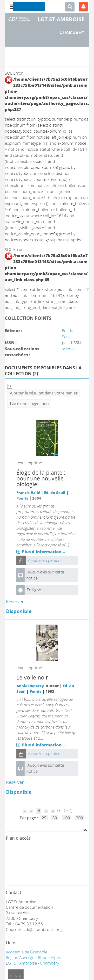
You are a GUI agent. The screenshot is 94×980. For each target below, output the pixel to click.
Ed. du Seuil (55, 493)
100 (67, 818)
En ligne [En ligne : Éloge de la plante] (34, 590)
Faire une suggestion (29, 404)
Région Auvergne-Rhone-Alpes (33, 957)
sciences (70, 349)
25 (44, 818)
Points (22, 498)
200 (80, 818)
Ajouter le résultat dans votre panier (44, 393)
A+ (21, 976)
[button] (21, 560)
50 (55, 818)
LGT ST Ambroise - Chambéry (32, 963)
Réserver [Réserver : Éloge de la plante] (15, 601)
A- (11, 976)
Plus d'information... (44, 552)
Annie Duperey (30, 686)
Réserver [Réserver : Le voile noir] (15, 782)
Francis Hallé (28, 493)
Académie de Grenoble (27, 952)
